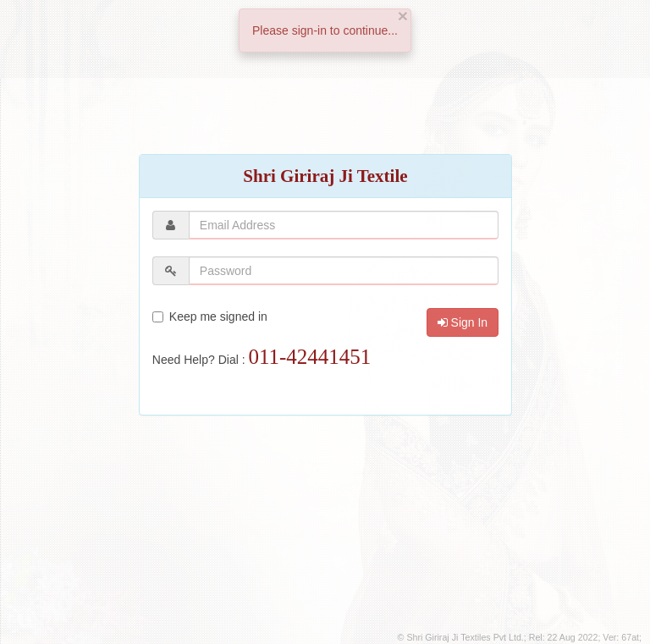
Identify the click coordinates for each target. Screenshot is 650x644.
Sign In (463, 322)
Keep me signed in (210, 316)
